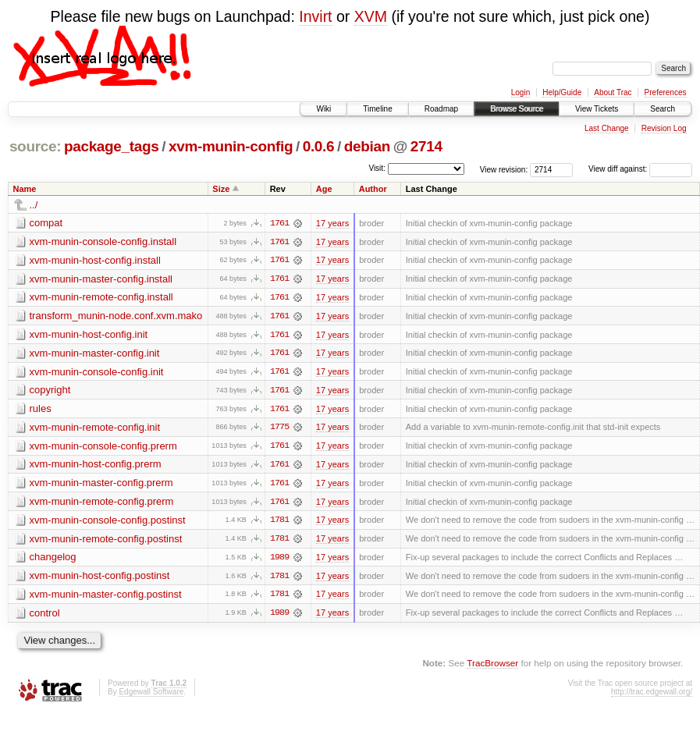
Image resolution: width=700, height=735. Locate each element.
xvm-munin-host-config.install (95, 260)
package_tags (112, 146)
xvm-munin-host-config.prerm (96, 466)
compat (46, 223)
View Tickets (597, 109)
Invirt (315, 16)
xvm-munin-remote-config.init (95, 429)
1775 (279, 429)
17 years (332, 223)
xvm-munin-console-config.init (97, 373)
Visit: (377, 168)
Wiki (323, 109)
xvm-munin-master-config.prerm (101, 485)
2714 (426, 146)
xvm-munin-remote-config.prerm (102, 504)
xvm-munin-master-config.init (95, 354)
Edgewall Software (151, 696)
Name (25, 189)
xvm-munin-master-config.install (101, 279)
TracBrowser (492, 667)
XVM (371, 16)
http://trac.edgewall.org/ (652, 696)
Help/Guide (562, 92)
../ (34, 205)
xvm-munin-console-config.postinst (108, 522)
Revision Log (664, 128)
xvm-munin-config (231, 146)
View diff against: (640, 169)
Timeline (377, 109)
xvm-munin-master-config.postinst (106, 597)
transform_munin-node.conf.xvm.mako (116, 316)
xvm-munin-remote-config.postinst (106, 541)
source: (35, 146)
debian (367, 146)
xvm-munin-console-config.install (103, 241)
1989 (279, 560)
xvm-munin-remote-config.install (101, 298)
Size (221, 189)
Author (373, 189)
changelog (53, 560)
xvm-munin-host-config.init (89, 335)
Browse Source (517, 109)
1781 (279, 523)
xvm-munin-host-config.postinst (100, 579)
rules (41, 410)
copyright (50, 391)
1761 (279, 223)
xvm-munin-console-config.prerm (103, 447)
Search (663, 109)
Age (324, 189)
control (45, 616)
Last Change (607, 128)
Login (521, 92)
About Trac (613, 92)
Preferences (666, 92)
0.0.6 (319, 146)
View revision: (504, 169)
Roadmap (441, 109)
